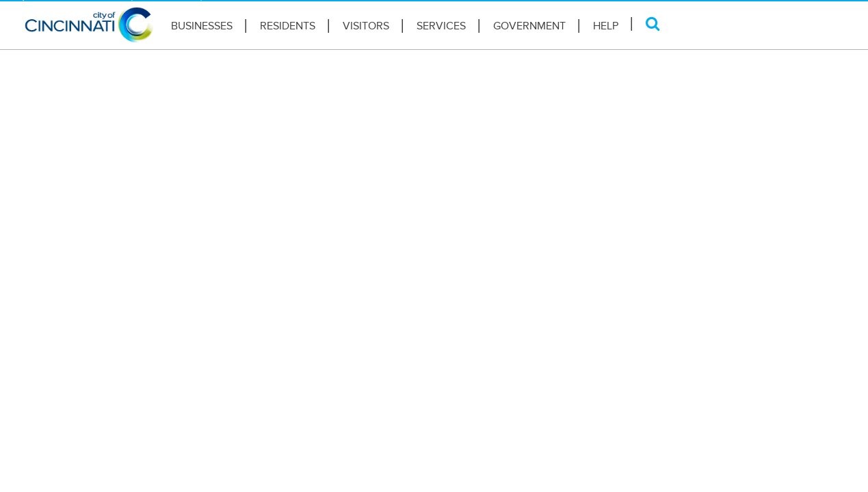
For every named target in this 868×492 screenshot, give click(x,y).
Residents (288, 26)
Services (441, 26)
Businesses (202, 26)
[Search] (653, 24)
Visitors (366, 26)
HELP (606, 26)
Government (529, 26)
